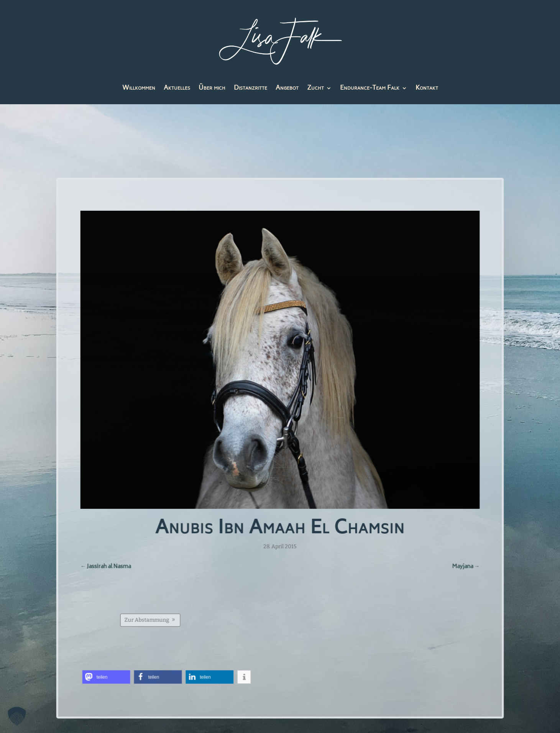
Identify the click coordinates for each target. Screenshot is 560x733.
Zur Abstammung (148, 618)
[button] (108, 675)
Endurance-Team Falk (370, 89)
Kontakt (427, 89)
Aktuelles (177, 89)
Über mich (212, 89)
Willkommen (139, 89)
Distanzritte (250, 89)
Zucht (315, 89)
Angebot (287, 89)
